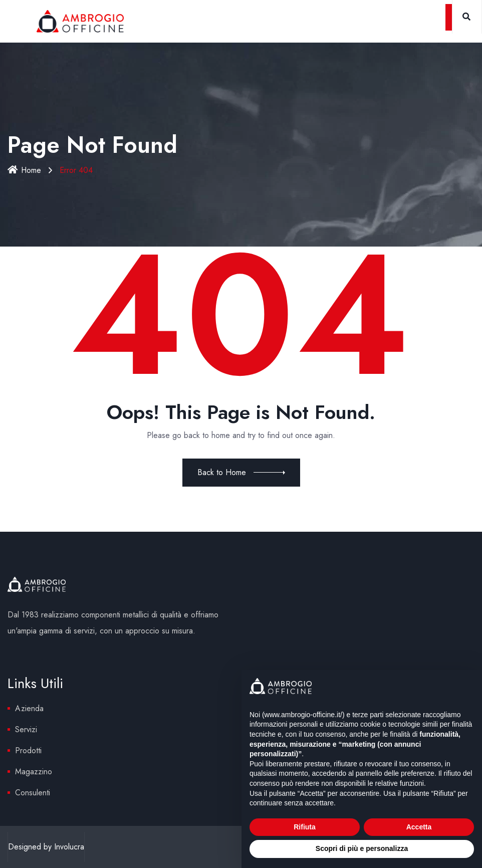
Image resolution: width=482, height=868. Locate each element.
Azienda (29, 708)
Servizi (26, 729)
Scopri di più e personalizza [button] (362, 848)
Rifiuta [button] (305, 827)
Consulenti (33, 793)
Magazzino (34, 772)
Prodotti (28, 750)
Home (25, 170)
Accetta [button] (419, 827)
